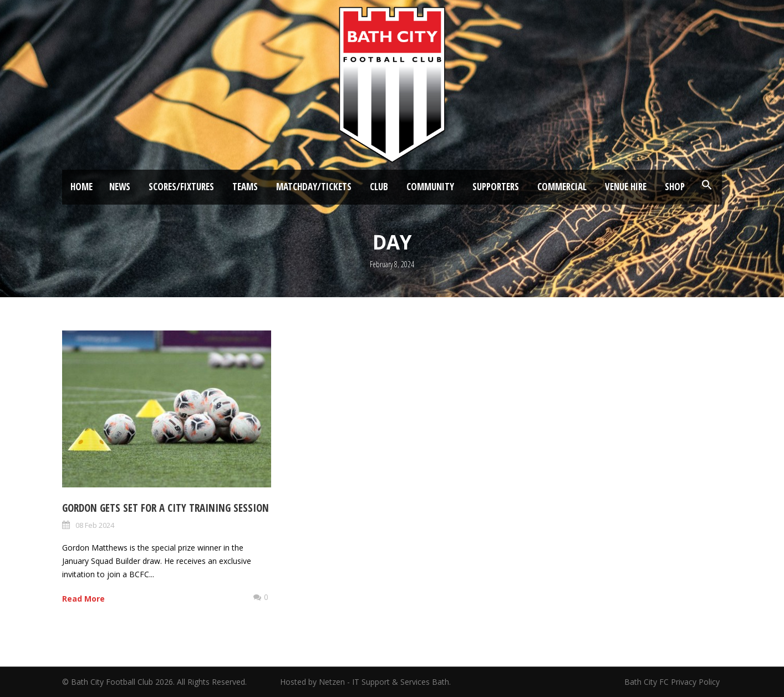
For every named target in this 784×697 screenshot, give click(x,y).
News (120, 187)
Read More (83, 599)
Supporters (496, 187)
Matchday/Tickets (314, 187)
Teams (245, 187)
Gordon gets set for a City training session (166, 508)
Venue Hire (626, 187)
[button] (707, 185)
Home (82, 187)
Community (430, 187)
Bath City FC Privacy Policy (673, 682)
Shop (675, 187)
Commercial (562, 187)
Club (379, 187)
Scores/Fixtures (181, 187)
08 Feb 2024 (95, 525)
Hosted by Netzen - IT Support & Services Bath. (365, 682)
